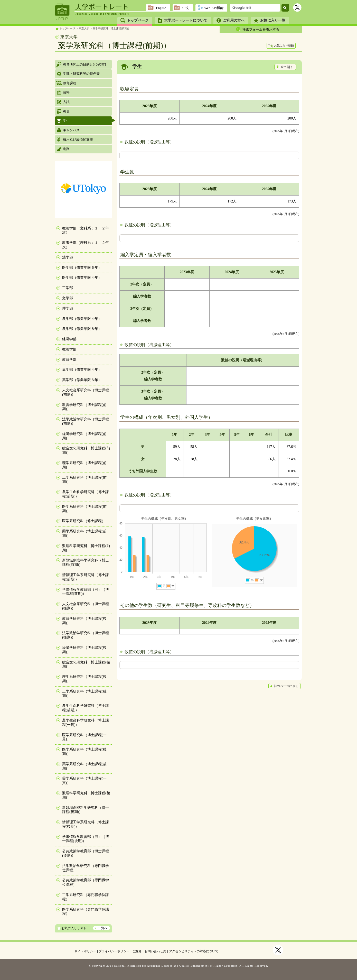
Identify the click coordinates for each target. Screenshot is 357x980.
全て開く (287, 67)
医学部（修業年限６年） (82, 268)
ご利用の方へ (234, 20)
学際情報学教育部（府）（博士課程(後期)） (86, 839)
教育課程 (70, 83)
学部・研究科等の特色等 (81, 74)
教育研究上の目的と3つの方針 (86, 64)
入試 (66, 102)
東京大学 (84, 28)
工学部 (68, 288)
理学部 (68, 308)
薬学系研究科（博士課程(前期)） (112, 28)
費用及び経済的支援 (78, 139)
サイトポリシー (85, 951)
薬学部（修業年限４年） (82, 370)
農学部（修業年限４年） (82, 319)
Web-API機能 (214, 8)
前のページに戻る (286, 686)
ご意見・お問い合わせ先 (149, 951)
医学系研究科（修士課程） (84, 521)
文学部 (68, 298)
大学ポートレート (102, 7)
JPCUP (63, 12)
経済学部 (69, 339)
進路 (66, 149)
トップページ (138, 20)
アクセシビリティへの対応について (194, 951)
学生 (66, 121)
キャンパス (71, 130)
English (161, 8)
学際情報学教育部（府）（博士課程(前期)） (86, 592)
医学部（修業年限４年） (82, 278)
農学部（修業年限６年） (82, 329)
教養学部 (69, 349)
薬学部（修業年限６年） (82, 380)
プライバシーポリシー (114, 951)
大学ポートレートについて (186, 20)
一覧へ (103, 928)
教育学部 (69, 360)
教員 (66, 111)
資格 (66, 92)
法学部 (68, 257)
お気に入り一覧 (273, 20)
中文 (186, 8)
